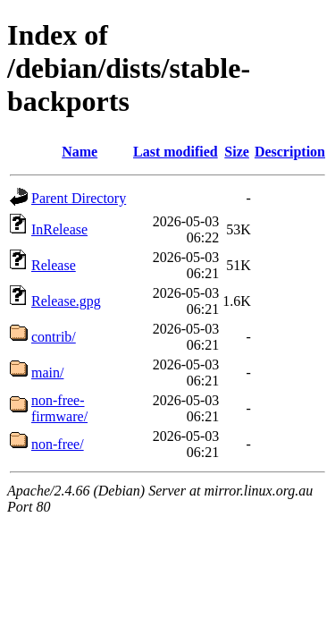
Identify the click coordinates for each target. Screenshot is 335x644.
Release (54, 265)
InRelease (59, 229)
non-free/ (58, 444)
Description (290, 152)
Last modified (176, 152)
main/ (47, 373)
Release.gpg (66, 301)
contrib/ (54, 337)
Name (80, 152)
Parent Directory (79, 198)
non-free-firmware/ (59, 408)
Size (237, 152)
